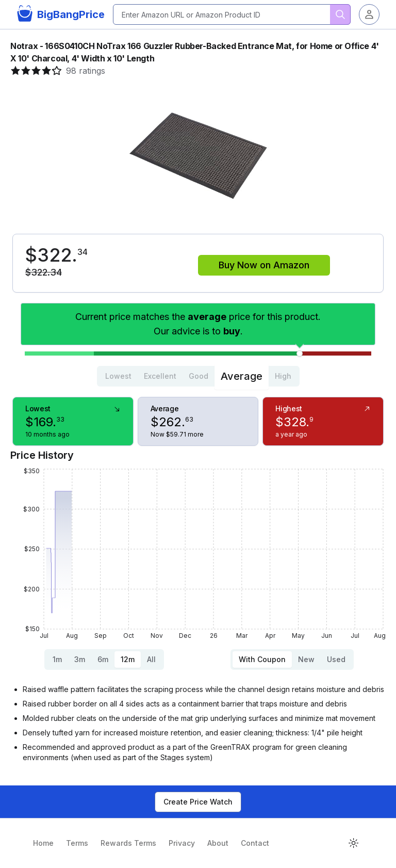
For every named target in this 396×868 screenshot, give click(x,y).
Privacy (182, 843)
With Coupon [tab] (262, 659)
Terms (77, 843)
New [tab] (306, 659)
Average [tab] (242, 376)
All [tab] (151, 659)
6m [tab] (103, 659)
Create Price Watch (198, 802)
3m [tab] (80, 659)
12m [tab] (128, 659)
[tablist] (198, 376)
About (218, 843)
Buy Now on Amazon (264, 265)
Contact (255, 843)
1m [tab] (57, 659)
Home (43, 843)
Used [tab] (336, 659)
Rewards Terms (128, 843)
